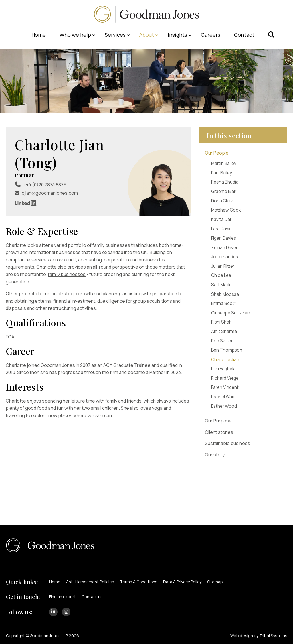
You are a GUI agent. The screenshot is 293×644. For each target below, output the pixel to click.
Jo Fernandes (225, 257)
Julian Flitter (223, 266)
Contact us (92, 597)
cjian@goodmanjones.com (50, 193)
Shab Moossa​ (225, 294)
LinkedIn (26, 203)
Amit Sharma (224, 331)
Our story (215, 455)
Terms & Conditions (139, 582)
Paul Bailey (222, 173)
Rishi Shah (221, 322)
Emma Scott (223, 303)
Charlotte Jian (225, 360)
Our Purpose (218, 421)
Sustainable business (227, 443)
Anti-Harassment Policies (90, 582)
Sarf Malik (221, 285)
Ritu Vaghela (223, 369)
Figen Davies (224, 238)
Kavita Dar (221, 219)
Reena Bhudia (225, 182)
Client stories (219, 432)
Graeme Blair (224, 191)
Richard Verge (225, 378)
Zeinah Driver (224, 248)
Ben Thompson (227, 350)
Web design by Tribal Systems (259, 636)
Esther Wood (224, 406)
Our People (217, 153)
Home (55, 582)
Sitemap (215, 582)
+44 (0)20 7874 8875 (45, 185)
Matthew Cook (226, 210)
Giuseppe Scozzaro (231, 313)
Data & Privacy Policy (182, 582)
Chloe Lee (221, 275)
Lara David (221, 229)
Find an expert (62, 597)
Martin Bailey (224, 163)
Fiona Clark (222, 201)
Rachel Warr (223, 397)
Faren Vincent (225, 387)
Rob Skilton (222, 341)
